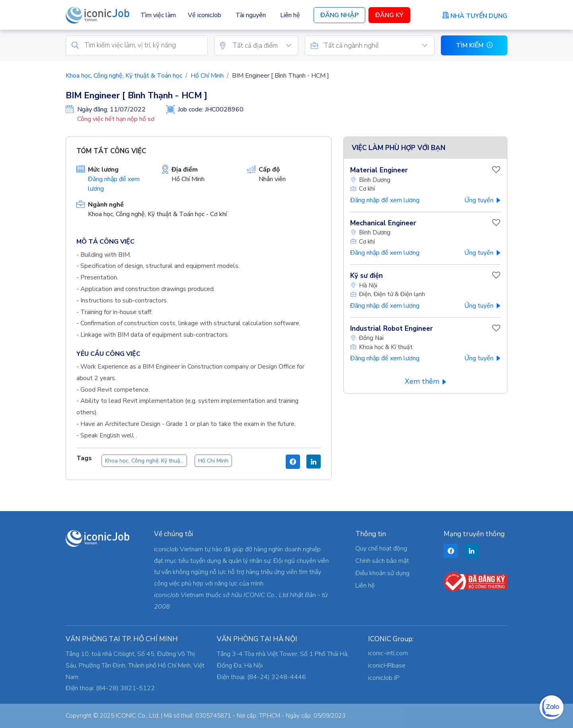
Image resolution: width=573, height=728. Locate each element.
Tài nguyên (251, 15)
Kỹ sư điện (366, 276)
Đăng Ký (389, 15)
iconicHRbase (387, 666)
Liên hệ (290, 15)
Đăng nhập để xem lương (385, 201)
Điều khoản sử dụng (382, 573)
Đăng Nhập (339, 15)
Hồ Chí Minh (207, 76)
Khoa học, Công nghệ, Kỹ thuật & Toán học (124, 76)
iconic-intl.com (388, 653)
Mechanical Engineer (383, 223)
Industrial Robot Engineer (392, 329)
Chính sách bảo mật (382, 561)
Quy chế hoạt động (381, 548)
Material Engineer (379, 171)
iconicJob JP (384, 678)
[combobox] (265, 46)
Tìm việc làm (158, 15)
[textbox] (265, 46)
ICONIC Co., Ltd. (138, 716)
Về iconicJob (205, 15)
